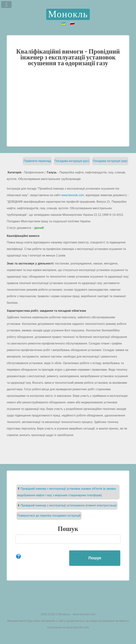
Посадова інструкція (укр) (110, 161)
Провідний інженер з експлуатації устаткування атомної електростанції (69, 505)
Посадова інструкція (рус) (72, 161)
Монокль (68, 14)
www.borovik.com (73, 195)
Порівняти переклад (37, 161)
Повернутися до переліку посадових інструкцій (49, 516)
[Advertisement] (68, 106)
